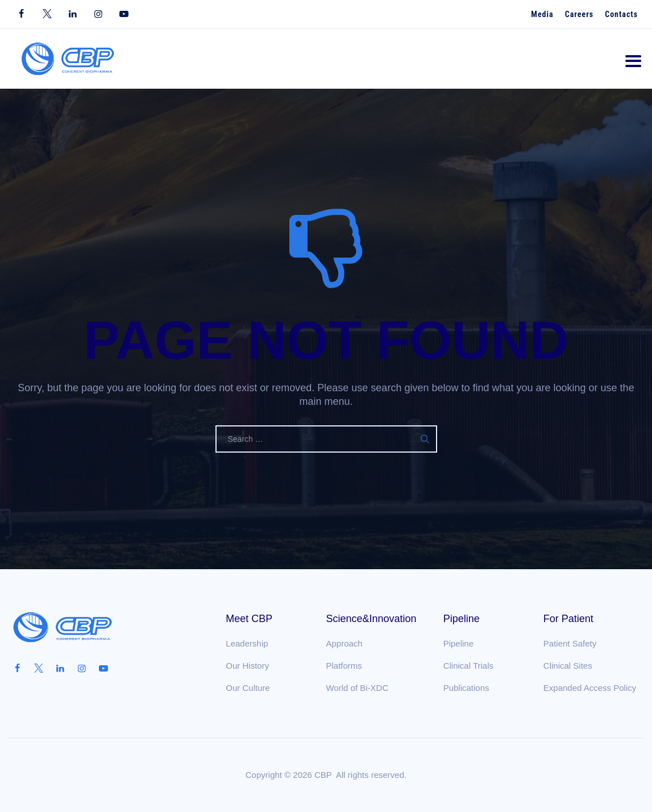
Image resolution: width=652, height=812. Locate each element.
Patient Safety (570, 643)
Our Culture (248, 688)
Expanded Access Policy (590, 688)
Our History (247, 666)
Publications (466, 688)
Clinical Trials (468, 666)
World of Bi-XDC (357, 688)
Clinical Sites (568, 666)
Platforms (344, 666)
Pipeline (458, 643)
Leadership (247, 643)
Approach (344, 643)
